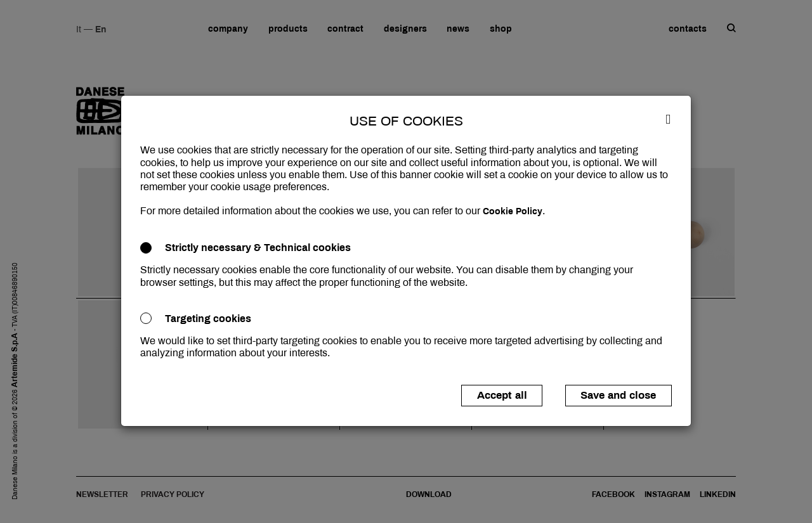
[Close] (668, 119)
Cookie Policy (513, 211)
